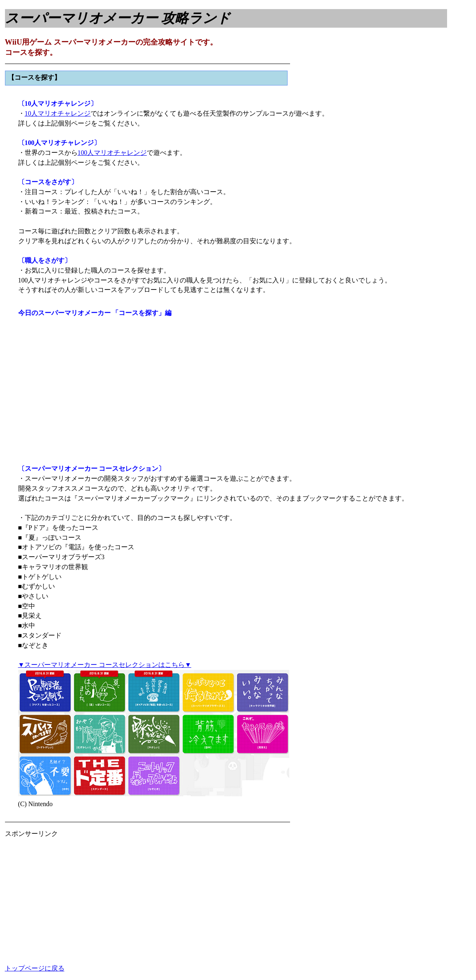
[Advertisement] (74, 897)
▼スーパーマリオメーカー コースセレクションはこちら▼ (105, 665)
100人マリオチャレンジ (112, 153)
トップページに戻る (35, 968)
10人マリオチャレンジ (58, 113)
